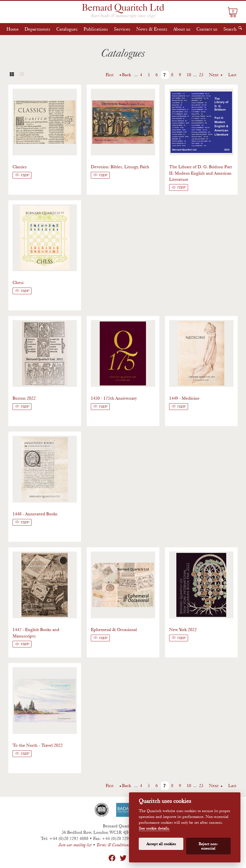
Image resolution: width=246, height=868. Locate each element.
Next (214, 75)
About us (182, 29)
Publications (96, 29)
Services (122, 29)
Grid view (12, 75)
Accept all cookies (161, 844)
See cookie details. (154, 828)
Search (230, 29)
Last (232, 75)
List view (22, 75)
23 (201, 75)
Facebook (112, 858)
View (25, 175)
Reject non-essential (208, 846)
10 (189, 75)
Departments (37, 29)
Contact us (207, 29)
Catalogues (67, 29)
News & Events (152, 29)
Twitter (123, 858)
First (110, 75)
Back (126, 75)
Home (13, 29)
